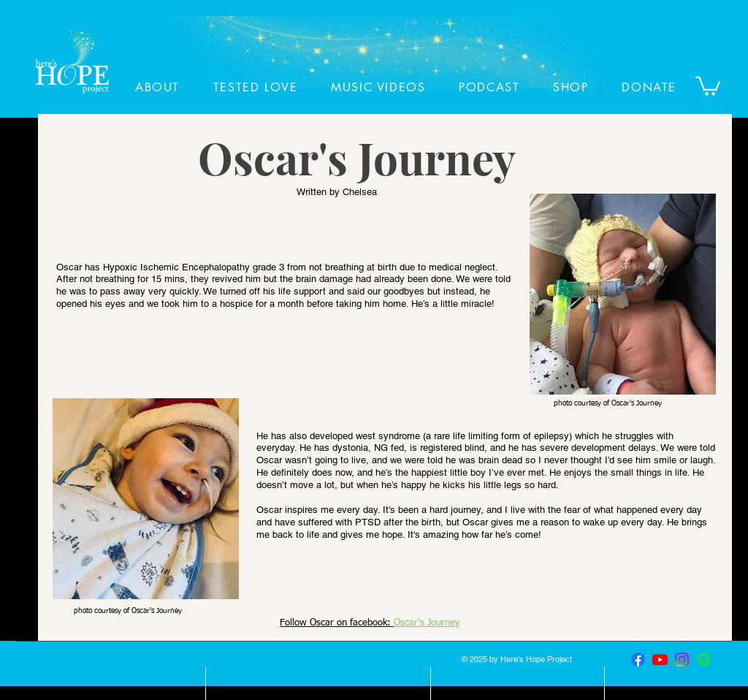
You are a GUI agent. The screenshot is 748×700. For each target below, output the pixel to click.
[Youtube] (660, 659)
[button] (708, 85)
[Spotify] (704, 659)
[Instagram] (682, 659)
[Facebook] (638, 659)
